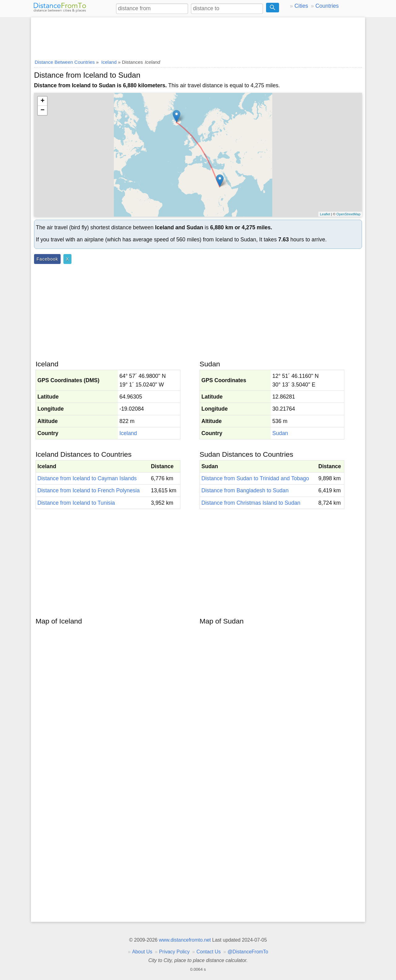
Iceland (128, 433)
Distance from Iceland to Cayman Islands (87, 478)
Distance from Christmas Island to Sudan (251, 503)
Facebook (47, 259)
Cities (301, 6)
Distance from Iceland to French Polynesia (89, 490)
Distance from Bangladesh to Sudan (245, 490)
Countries (327, 6)
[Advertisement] (198, 36)
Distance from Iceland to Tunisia (76, 503)
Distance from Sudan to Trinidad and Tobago (255, 478)
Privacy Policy (174, 952)
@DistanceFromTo (248, 952)
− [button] (43, 110)
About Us (142, 952)
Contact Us (209, 952)
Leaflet (325, 214)
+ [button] (43, 101)
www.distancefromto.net (185, 940)
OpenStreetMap (348, 214)
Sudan (280, 433)
